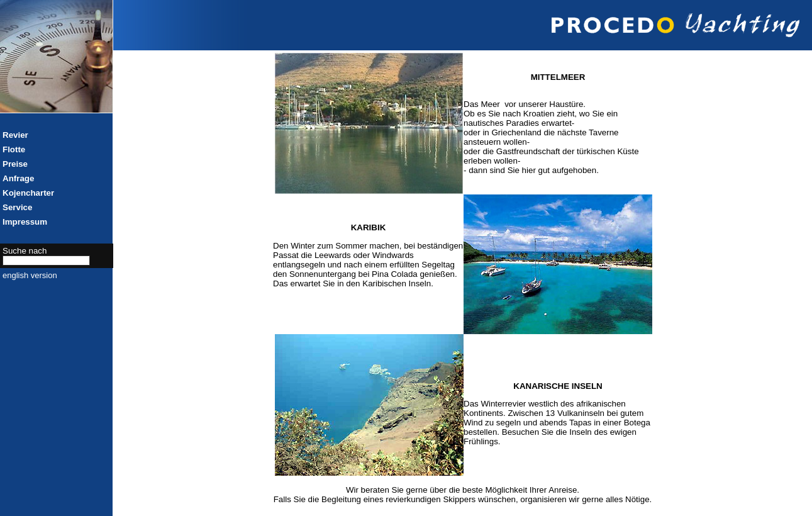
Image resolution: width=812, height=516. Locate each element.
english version (30, 275)
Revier (15, 135)
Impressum (25, 222)
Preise (15, 164)
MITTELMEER (558, 77)
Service (17, 207)
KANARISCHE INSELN (558, 386)
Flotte (14, 149)
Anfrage (18, 178)
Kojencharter (28, 193)
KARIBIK (369, 227)
